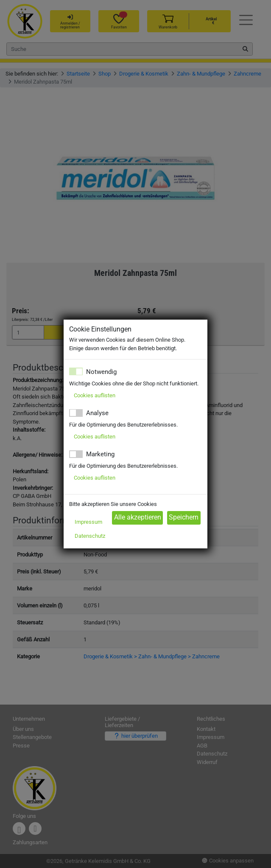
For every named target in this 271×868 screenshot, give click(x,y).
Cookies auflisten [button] (95, 395)
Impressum (88, 522)
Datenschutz (90, 536)
